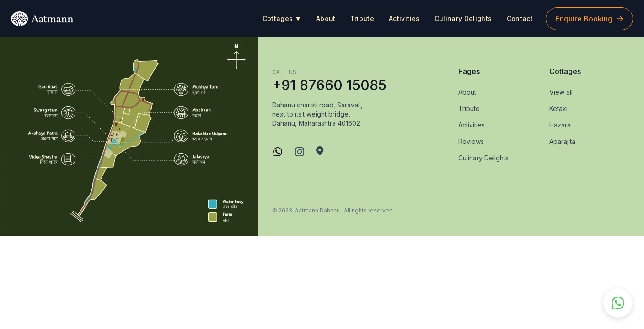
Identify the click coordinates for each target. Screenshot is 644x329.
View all (561, 92)
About (326, 19)
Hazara (560, 125)
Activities (404, 19)
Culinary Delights (463, 19)
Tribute (362, 19)
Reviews (471, 141)
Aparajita (562, 141)
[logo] (42, 19)
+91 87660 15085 (329, 85)
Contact (520, 19)
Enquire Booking (589, 19)
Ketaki (558, 109)
